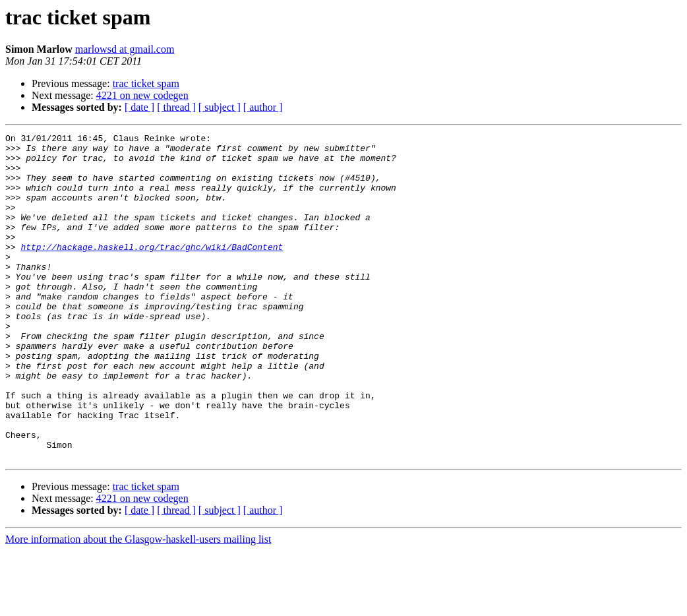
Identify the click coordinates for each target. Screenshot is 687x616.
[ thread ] (176, 107)
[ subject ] (220, 107)
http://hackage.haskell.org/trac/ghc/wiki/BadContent (152, 270)
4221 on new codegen (142, 95)
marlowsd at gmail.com (125, 49)
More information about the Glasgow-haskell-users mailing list (138, 604)
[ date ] (139, 107)
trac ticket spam (146, 83)
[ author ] (263, 107)
